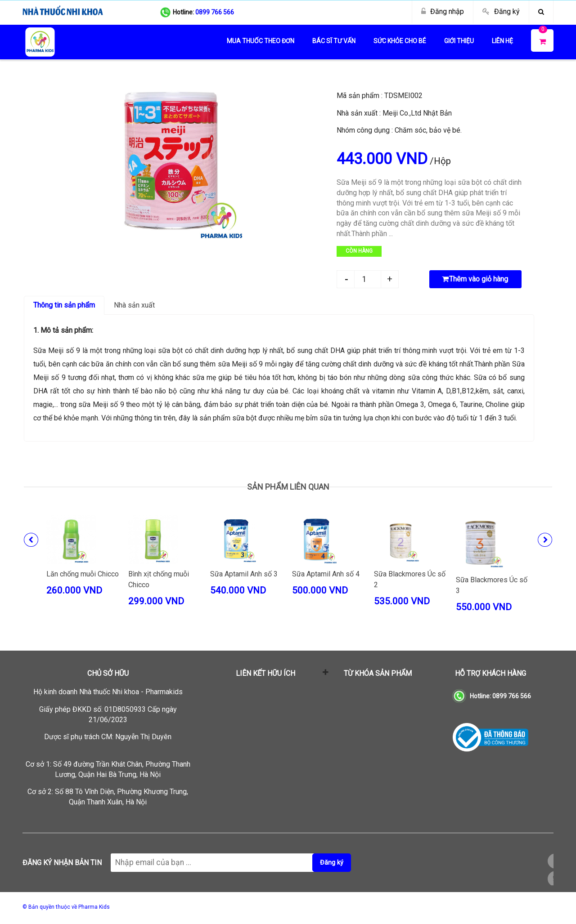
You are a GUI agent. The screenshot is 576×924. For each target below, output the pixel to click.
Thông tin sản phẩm (64, 305)
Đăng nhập (447, 11)
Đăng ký (507, 11)
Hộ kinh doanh (108, 692)
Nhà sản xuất (134, 305)
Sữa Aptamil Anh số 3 (244, 574)
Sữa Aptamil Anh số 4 (326, 574)
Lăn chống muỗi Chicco (83, 574)
